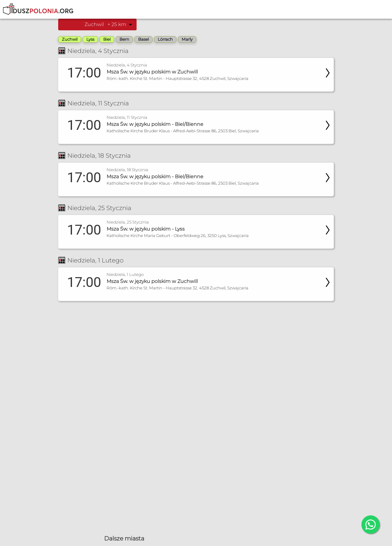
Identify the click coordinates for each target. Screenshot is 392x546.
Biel (107, 39)
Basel (143, 39)
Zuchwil (70, 39)
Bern (124, 39)
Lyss (90, 39)
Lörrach (165, 39)
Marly (187, 39)
